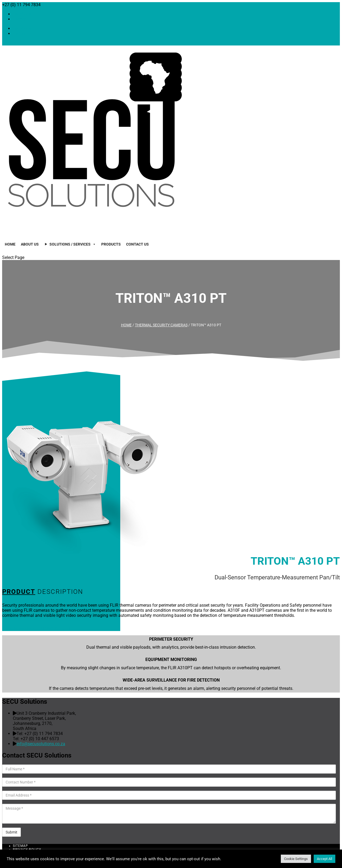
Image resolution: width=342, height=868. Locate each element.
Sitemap (20, 846)
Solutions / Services (73, 244)
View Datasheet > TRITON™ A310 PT (36, 628)
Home (10, 244)
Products (111, 244)
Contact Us (137, 244)
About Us (30, 244)
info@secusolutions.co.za (41, 744)
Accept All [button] (324, 859)
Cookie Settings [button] (296, 859)
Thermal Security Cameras (161, 325)
